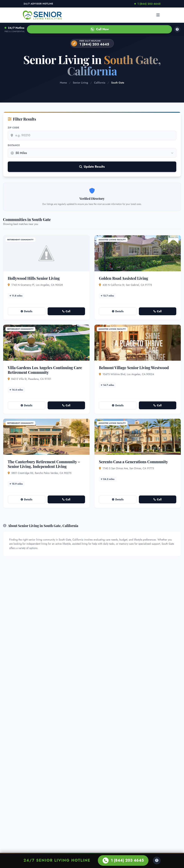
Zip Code (13, 128)
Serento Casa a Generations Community (133, 462)
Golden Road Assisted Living (124, 278)
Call (66, 311)
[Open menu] (158, 15)
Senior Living (80, 83)
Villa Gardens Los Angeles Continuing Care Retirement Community (45, 370)
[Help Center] (157, 860)
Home (63, 83)
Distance (14, 145)
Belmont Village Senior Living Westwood (134, 368)
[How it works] (177, 29)
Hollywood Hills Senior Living (34, 278)
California (100, 83)
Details (27, 311)
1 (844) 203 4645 (147, 4)
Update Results (92, 167)
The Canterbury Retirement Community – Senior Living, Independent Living (44, 464)
